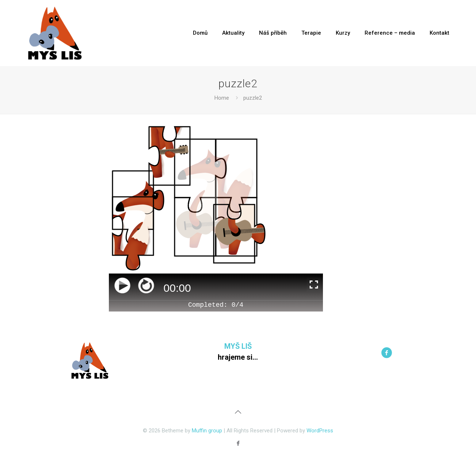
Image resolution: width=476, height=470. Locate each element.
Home (222, 98)
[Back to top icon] (238, 412)
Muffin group (207, 431)
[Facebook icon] (238, 443)
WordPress (320, 431)
